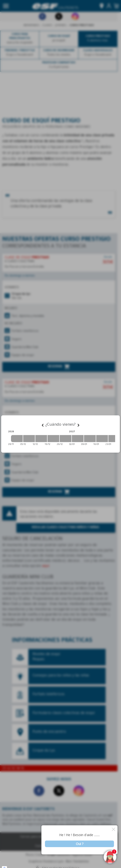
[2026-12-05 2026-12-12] (29, 439)
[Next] (78, 425)
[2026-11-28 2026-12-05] (17, 439)
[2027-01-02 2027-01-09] (78, 439)
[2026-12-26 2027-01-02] (66, 439)
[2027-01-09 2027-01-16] (90, 439)
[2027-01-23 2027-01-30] (114, 439)
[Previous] (43, 425)
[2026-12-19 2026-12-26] (53, 439)
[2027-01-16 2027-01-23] (102, 439)
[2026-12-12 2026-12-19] (41, 439)
